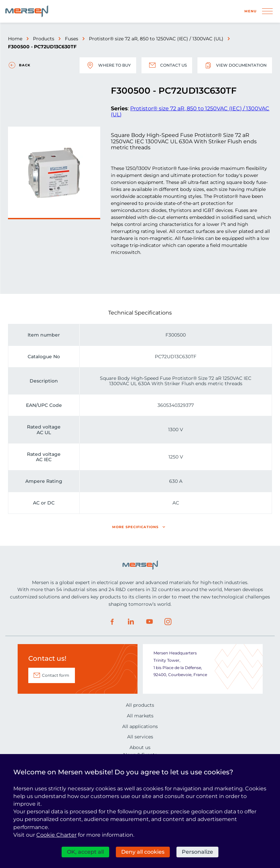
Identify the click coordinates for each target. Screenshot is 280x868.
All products (140, 705)
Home (15, 39)
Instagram (168, 622)
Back (25, 65)
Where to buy (108, 65)
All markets (140, 716)
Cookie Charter (56, 835)
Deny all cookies (143, 852)
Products (44, 39)
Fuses (72, 39)
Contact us (167, 65)
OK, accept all (85, 852)
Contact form (56, 675)
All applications (140, 726)
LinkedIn (131, 622)
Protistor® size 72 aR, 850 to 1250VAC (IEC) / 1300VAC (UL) (156, 39)
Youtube (149, 622)
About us (140, 747)
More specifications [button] (135, 527)
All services (140, 737)
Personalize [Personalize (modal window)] (197, 852)
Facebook (112, 622)
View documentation (235, 65)
